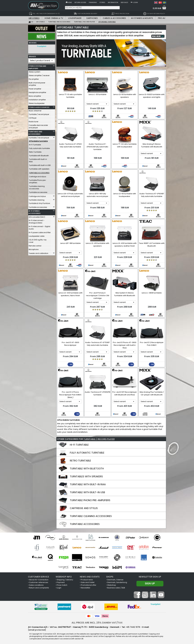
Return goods (80, 2)
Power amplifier (35, 88)
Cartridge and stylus (38, 176)
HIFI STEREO (34, 18)
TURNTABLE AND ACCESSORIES (35, 132)
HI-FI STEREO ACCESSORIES (34, 212)
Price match (62, 585)
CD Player (33, 117)
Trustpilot (42, 46)
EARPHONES (92, 18)
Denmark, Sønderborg (117, 582)
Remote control (35, 245)
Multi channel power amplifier (37, 83)
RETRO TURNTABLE (80, 461)
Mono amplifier (35, 95)
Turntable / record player (39, 114)
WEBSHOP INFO (64, 577)
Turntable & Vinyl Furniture (39, 203)
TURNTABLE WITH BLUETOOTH (87, 469)
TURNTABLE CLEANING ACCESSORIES (91, 516)
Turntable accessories (38, 192)
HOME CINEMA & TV (54, 18)
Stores (102, 2)
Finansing (93, 2)
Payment (61, 582)
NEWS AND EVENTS (90, 577)
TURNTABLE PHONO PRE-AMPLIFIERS (90, 500)
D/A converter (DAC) (37, 216)
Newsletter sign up (150, 577)
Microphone (34, 249)
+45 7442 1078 (133, 627)
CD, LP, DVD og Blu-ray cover (38, 240)
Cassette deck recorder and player (38, 126)
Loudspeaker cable (37, 235)
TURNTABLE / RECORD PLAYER (99, 439)
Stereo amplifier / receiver (39, 75)
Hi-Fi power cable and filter (40, 232)
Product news (87, 580)
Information (113, 2)
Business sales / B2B (116, 588)
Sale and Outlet (88, 582)
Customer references (39, 582)
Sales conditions (36, 585)
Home (70, 2)
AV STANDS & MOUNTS (142, 18)
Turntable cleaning (37, 199)
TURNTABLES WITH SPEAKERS (86, 476)
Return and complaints (39, 588)
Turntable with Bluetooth (39, 155)
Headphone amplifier (37, 92)
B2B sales (124, 2)
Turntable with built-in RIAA (38, 160)
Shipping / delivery (65, 580)
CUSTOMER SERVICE (39, 577)
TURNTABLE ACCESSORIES (85, 524)
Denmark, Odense (115, 580)
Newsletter (86, 588)
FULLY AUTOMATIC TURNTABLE (87, 453)
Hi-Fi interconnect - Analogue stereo (37, 221)
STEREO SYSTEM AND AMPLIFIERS (37, 67)
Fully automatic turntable (39, 148)
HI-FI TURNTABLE (79, 445)
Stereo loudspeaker (37, 103)
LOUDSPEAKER (75, 18)
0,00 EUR (157, 8)
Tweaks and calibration (38, 253)
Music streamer (35, 110)
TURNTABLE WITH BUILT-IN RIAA (88, 484)
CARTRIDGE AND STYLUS (84, 508)
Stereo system (35, 71)
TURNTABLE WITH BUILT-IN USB (87, 492)
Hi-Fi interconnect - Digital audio (39, 227)
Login (135, 2)
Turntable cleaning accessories (37, 187)
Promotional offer (89, 585)
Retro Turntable (35, 151)
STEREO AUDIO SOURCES (39, 107)
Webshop (112, 585)
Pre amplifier (34, 78)
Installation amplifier (37, 99)
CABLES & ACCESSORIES (114, 18)
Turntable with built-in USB (40, 165)
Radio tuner (34, 121)
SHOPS (110, 577)
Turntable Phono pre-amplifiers (38, 181)
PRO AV (162, 18)
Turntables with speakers (39, 168)
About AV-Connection (39, 580)
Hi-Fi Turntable (35, 144)
